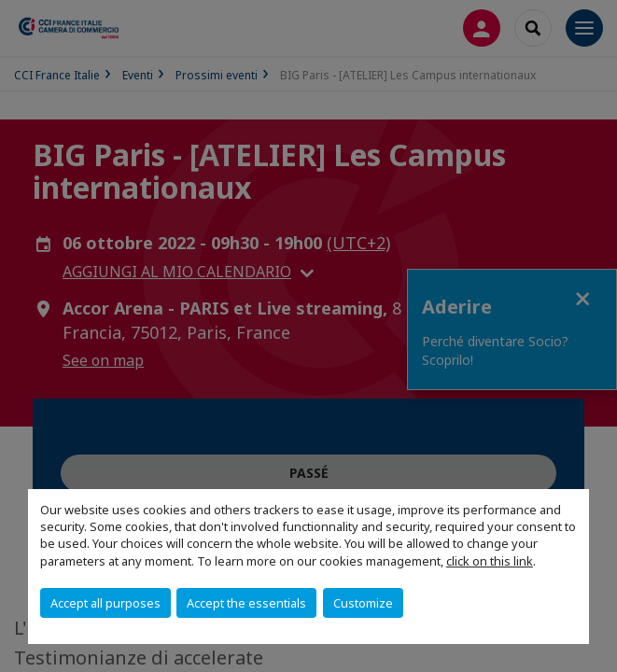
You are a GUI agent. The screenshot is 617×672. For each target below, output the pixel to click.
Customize (363, 603)
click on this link (490, 561)
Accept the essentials (246, 603)
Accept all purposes (105, 603)
